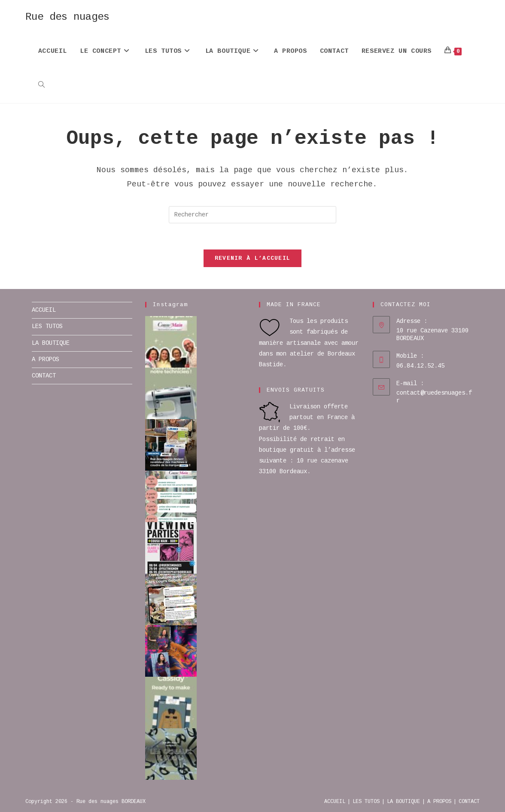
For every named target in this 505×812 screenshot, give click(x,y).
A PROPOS (46, 359)
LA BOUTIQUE (51, 343)
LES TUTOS (47, 326)
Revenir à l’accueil (253, 258)
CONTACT (44, 376)
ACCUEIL (44, 310)
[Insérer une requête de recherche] (252, 215)
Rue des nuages (67, 17)
